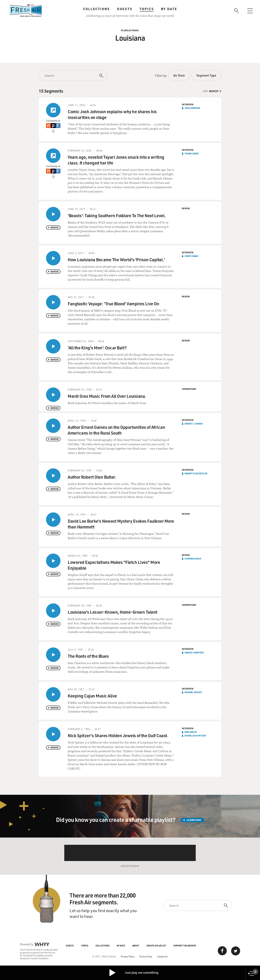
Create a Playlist (156, 946)
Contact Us (162, 956)
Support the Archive (185, 946)
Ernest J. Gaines (194, 424)
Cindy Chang (191, 256)
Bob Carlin (191, 732)
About (136, 946)
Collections (96, 9)
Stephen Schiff (193, 559)
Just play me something (134, 973)
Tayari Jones (192, 153)
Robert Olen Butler (196, 473)
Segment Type (206, 75)
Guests (125, 9)
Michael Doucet (193, 692)
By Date (169, 9)
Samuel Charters (194, 652)
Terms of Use (146, 956)
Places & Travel (130, 30)
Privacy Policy (128, 956)
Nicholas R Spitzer (195, 736)
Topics (147, 9)
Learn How (194, 820)
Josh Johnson (192, 108)
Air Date (179, 75)
